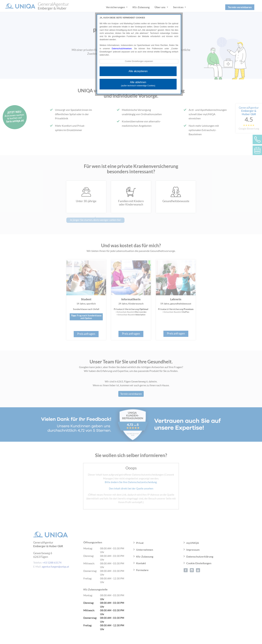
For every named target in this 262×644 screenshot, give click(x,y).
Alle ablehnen (138, 84)
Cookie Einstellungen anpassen (139, 61)
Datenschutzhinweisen (122, 49)
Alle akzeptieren (138, 71)
